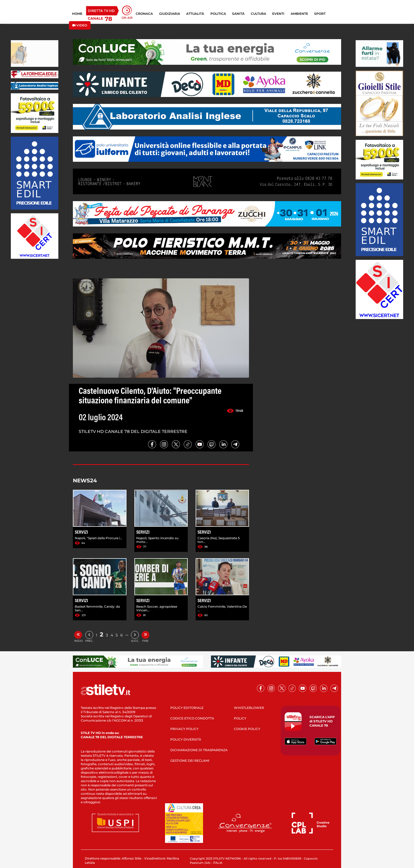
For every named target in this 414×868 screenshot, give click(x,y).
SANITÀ (238, 14)
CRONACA (144, 14)
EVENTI (278, 14)
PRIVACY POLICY (184, 729)
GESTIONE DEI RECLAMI (190, 761)
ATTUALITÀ (195, 14)
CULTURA (258, 14)
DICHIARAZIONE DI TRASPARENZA (199, 750)
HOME (77, 14)
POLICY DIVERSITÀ (186, 739)
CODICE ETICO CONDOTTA (192, 718)
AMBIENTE (299, 14)
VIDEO (80, 25)
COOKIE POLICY (247, 729)
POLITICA (218, 14)
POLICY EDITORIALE (187, 708)
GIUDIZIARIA (170, 14)
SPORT (320, 14)
